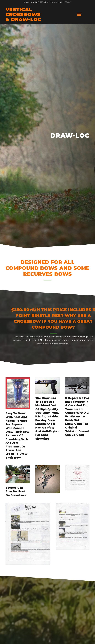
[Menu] (79, 14)
